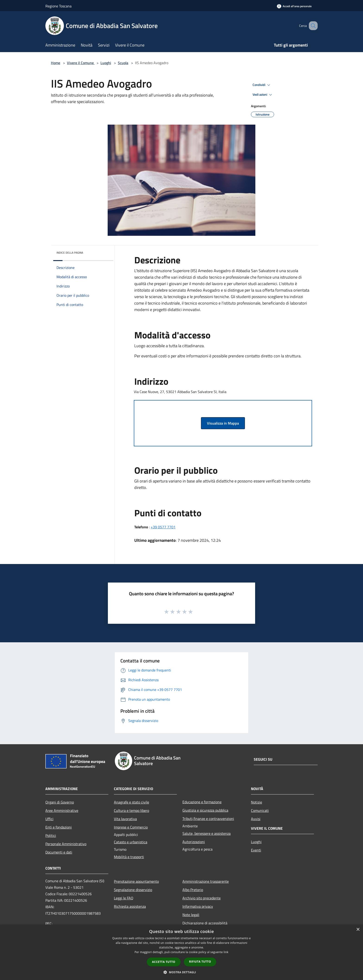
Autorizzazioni (194, 842)
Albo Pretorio (193, 890)
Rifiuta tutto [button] (200, 962)
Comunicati (260, 810)
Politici (51, 835)
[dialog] (181, 952)
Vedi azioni (263, 95)
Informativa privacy (198, 906)
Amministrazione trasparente (206, 881)
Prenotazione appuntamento (136, 881)
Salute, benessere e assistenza (207, 833)
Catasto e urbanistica (131, 842)
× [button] (358, 930)
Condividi (262, 85)
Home (56, 63)
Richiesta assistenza (130, 906)
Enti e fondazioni (59, 827)
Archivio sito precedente (202, 898)
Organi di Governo (60, 802)
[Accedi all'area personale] (294, 6)
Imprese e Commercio (131, 827)
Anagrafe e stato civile (131, 802)
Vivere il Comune (81, 63)
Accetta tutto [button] (164, 962)
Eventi (256, 850)
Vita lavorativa (125, 819)
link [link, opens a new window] (226, 952)
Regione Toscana (58, 6)
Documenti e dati (59, 852)
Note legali (191, 915)
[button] (181, 972)
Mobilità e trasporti (129, 857)
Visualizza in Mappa (223, 423)
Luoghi (106, 63)
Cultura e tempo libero (131, 810)
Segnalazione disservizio (133, 890)
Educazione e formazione (202, 802)
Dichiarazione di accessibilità (205, 923)
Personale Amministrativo (66, 844)
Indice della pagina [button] (70, 253)
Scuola (123, 63)
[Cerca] (312, 26)
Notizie (257, 802)
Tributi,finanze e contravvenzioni (208, 819)
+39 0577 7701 (163, 527)
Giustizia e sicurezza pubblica (205, 810)
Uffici (49, 819)
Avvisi (256, 819)
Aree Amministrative (62, 810)
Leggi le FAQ (124, 898)
